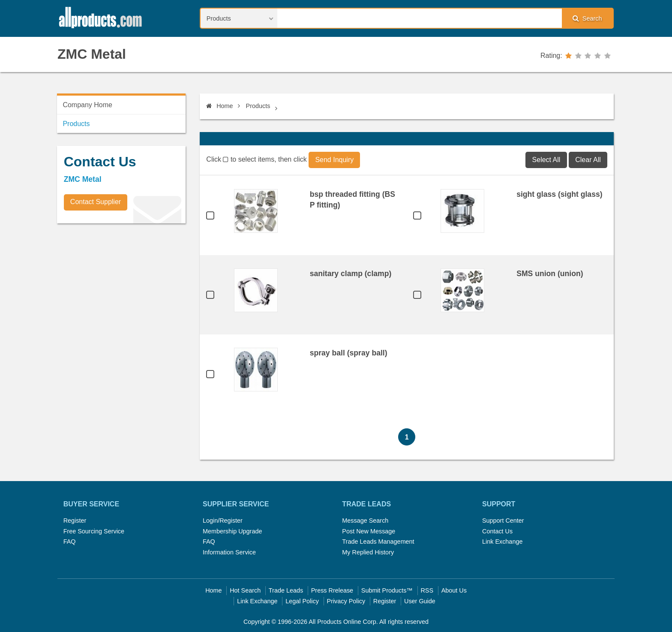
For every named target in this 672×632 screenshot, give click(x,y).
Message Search (365, 521)
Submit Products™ (387, 590)
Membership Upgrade (232, 531)
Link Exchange (502, 542)
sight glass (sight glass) (559, 194)
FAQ (70, 542)
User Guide (420, 601)
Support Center (503, 521)
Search (587, 18)
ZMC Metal (92, 54)
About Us (454, 590)
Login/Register (223, 521)
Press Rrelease (332, 590)
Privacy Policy (346, 601)
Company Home (87, 105)
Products (258, 106)
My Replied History (368, 552)
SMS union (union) (550, 274)
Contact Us (497, 531)
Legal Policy (302, 601)
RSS (427, 590)
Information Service (229, 552)
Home (219, 106)
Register (75, 521)
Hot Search (245, 590)
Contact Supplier (96, 202)
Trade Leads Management (378, 542)
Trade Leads (286, 590)
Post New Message (369, 531)
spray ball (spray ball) (349, 353)
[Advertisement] (121, 290)
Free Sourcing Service (94, 531)
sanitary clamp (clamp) (351, 274)
